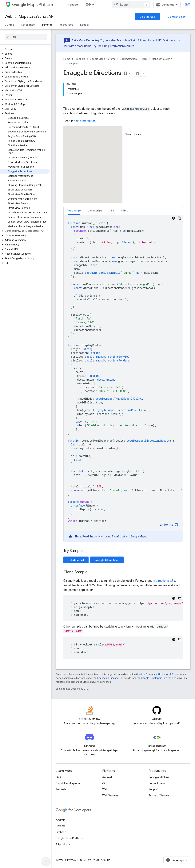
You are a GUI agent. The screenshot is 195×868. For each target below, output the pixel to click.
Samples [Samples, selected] (47, 25)
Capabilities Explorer (68, 783)
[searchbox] (26, 37)
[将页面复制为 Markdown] (137, 73)
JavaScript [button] (95, 211)
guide (97, 536)
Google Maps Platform (102, 59)
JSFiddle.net (76, 560)
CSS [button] (111, 211)
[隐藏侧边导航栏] (46, 861)
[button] (25, 54)
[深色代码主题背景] (173, 218)
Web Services (110, 795)
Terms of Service (159, 795)
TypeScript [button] (74, 211)
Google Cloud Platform (69, 838)
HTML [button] (124, 211)
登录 (188, 5)
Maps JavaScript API (36, 17)
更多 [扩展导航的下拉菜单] (88, 5)
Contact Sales (157, 783)
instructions (161, 581)
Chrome (61, 826)
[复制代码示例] (180, 218)
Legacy (85, 25)
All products (63, 844)
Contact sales (177, 17)
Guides (9, 25)
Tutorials (61, 789)
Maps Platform (33, 5)
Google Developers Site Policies (159, 678)
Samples (73, 63)
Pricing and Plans (159, 777)
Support (153, 789)
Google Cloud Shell (107, 560)
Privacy (72, 860)
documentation (86, 121)
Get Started (147, 17)
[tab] (74, 210)
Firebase (61, 832)
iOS (104, 783)
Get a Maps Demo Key (85, 40)
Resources (66, 25)
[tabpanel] (123, 378)
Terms (60, 860)
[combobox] (131, 5)
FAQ (58, 777)
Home (67, 59)
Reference (28, 25)
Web (9, 17)
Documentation (128, 59)
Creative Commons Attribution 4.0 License (159, 674)
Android (107, 777)
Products (73, 5)
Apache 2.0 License (108, 678)
